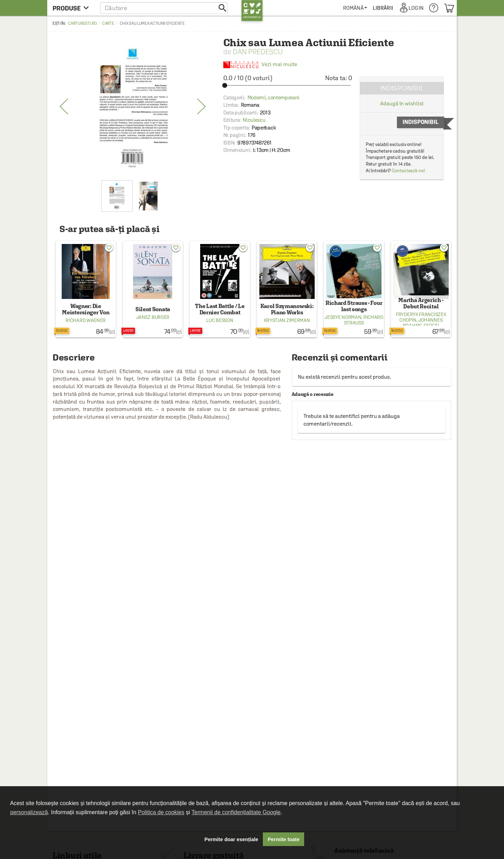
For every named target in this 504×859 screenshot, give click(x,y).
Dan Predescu (258, 52)
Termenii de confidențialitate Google (236, 812)
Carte (108, 23)
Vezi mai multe (260, 64)
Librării (383, 8)
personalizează (29, 812)
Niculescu (254, 120)
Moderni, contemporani (274, 97)
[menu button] (73, 8)
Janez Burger (153, 317)
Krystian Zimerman (287, 320)
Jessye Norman (343, 317)
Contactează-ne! (408, 171)
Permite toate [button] (284, 839)
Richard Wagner (86, 320)
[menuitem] (355, 8)
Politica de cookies (161, 812)
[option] (133, 107)
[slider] (288, 85)
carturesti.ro (82, 23)
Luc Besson (220, 320)
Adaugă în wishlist (402, 103)
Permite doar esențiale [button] (231, 839)
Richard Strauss (364, 320)
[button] (164, 8)
